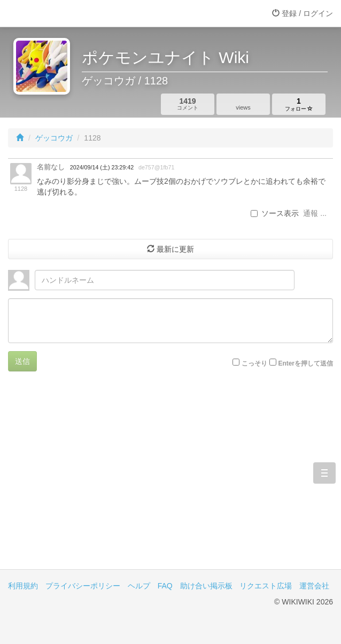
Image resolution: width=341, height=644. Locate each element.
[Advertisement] (170, 478)
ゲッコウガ (54, 138)
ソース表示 (275, 213)
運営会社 (314, 586)
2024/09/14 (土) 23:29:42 (102, 167)
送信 (22, 361)
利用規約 (23, 586)
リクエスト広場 (266, 586)
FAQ (165, 586)
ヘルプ (139, 586)
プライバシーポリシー (83, 586)
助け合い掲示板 (206, 586)
